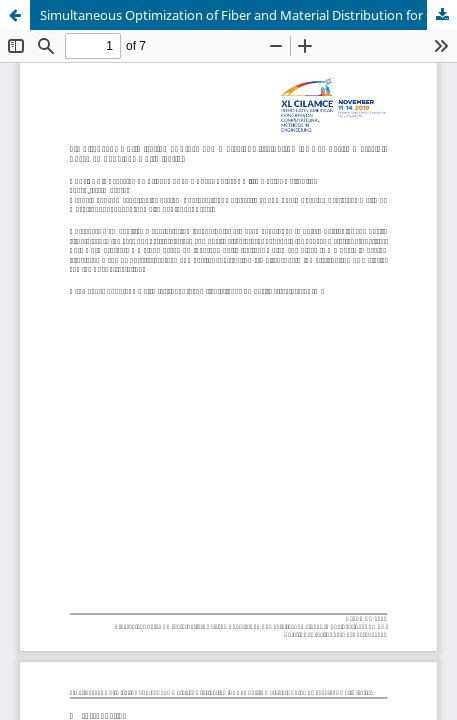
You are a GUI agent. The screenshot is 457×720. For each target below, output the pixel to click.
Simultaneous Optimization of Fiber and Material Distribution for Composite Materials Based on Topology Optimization (248, 15)
